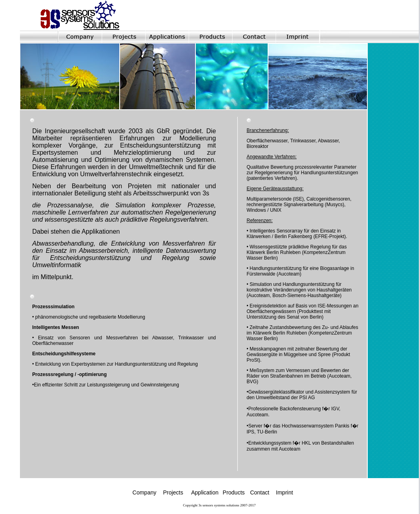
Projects (173, 492)
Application (205, 492)
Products (234, 492)
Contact (260, 492)
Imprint (285, 492)
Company (144, 492)
